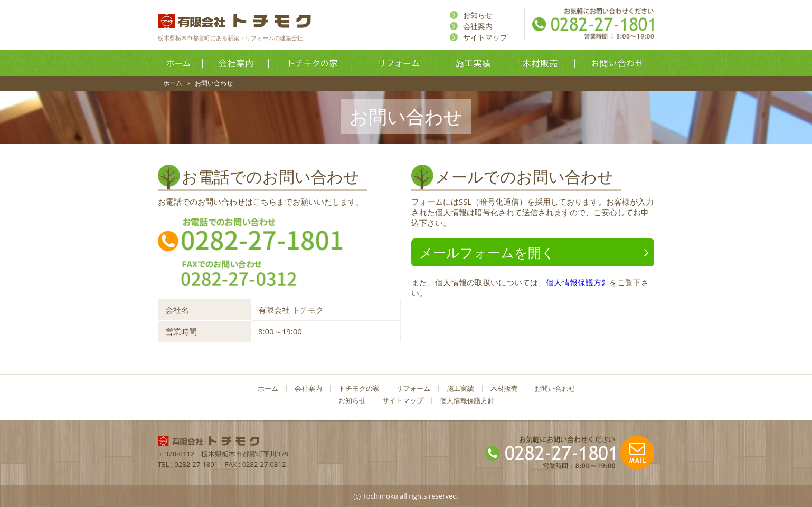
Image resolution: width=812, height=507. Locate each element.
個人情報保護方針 (578, 282)
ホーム (179, 63)
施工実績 (473, 63)
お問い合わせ (616, 63)
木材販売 (541, 63)
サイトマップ (485, 37)
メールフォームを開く (487, 252)
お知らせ (478, 15)
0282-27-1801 (196, 464)
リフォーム (399, 63)
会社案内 (478, 26)
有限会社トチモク (234, 21)
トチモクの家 (314, 63)
